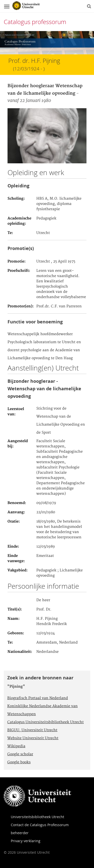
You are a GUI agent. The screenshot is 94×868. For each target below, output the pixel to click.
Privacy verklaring (26, 841)
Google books (19, 762)
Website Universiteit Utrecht (33, 738)
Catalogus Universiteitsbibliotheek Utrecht (45, 722)
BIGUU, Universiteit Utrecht (32, 730)
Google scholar (20, 754)
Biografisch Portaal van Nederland (38, 698)
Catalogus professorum (35, 22)
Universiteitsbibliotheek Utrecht (37, 817)
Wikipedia (16, 746)
